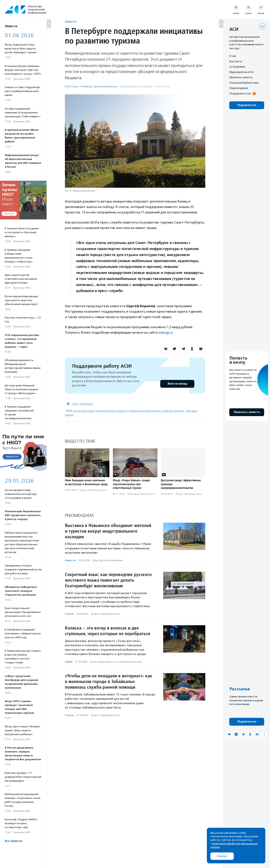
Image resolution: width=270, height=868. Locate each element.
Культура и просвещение (142, 494)
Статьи (69, 614)
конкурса (166, 332)
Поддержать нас (240, 93)
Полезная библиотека (244, 83)
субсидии (191, 411)
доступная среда (84, 411)
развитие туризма (173, 411)
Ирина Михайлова (106, 86)
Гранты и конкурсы (141, 86)
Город (124, 86)
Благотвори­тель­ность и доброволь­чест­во (116, 662)
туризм (69, 415)
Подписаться (247, 105)
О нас (233, 56)
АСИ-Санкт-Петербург (79, 86)
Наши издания (239, 88)
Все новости (13, 841)
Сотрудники (237, 67)
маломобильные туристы (112, 411)
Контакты (236, 61)
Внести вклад (177, 384)
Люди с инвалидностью (93, 490)
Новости (71, 21)
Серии (69, 662)
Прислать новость (241, 77)
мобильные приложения (145, 411)
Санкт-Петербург (82, 404)
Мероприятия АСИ (241, 72)
